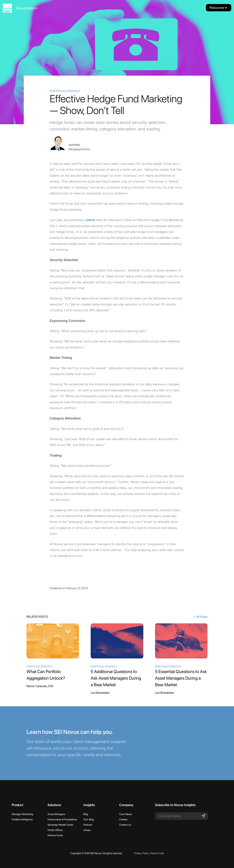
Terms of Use (157, 853)
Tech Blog (89, 819)
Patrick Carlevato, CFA (40, 686)
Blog (86, 814)
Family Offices (55, 830)
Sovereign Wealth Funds (60, 825)
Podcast (88, 825)
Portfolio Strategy (65, 91)
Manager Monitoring (22, 814)
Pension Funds (55, 835)
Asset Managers (56, 814)
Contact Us (125, 825)
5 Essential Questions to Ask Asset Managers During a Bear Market (181, 678)
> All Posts (200, 617)
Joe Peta (74, 145)
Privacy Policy (141, 853)
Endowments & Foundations (62, 819)
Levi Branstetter (100, 693)
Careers (123, 819)
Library (87, 830)
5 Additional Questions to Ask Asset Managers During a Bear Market (116, 678)
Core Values (126, 814)
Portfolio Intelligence (22, 819)
